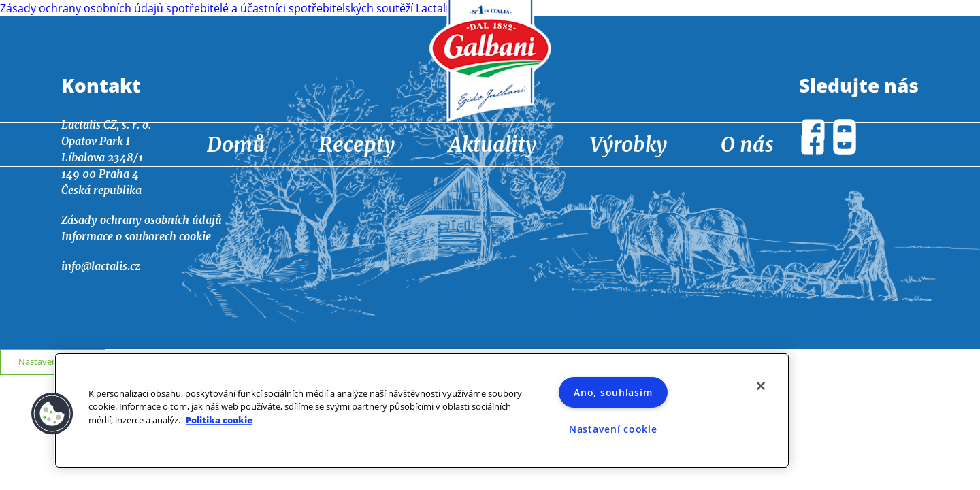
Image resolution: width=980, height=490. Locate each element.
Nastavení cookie (53, 361)
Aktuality (492, 144)
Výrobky (628, 144)
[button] (52, 414)
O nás (747, 144)
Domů (236, 144)
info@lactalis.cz (101, 266)
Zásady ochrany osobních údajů (142, 220)
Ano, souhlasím (613, 392)
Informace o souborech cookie (136, 236)
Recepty (357, 144)
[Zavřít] (761, 386)
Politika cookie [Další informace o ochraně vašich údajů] (219, 420)
